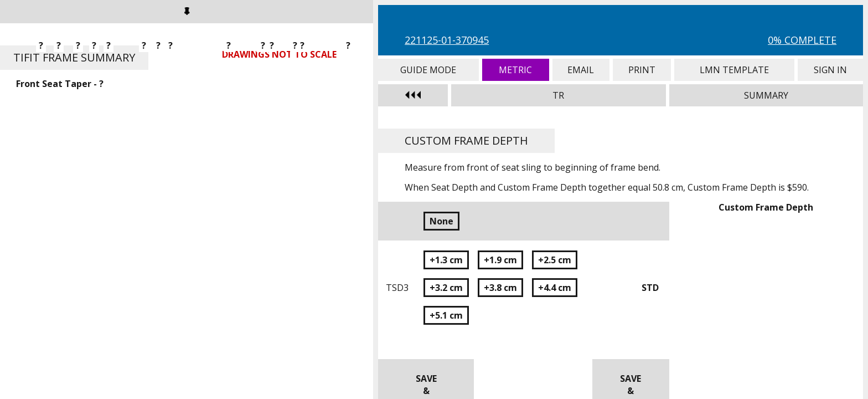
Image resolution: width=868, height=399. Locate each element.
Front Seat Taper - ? (60, 84)
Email (581, 70)
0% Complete (802, 40)
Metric (516, 70)
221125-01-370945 (447, 40)
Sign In (830, 70)
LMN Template (734, 70)
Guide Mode (428, 70)
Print (642, 70)
